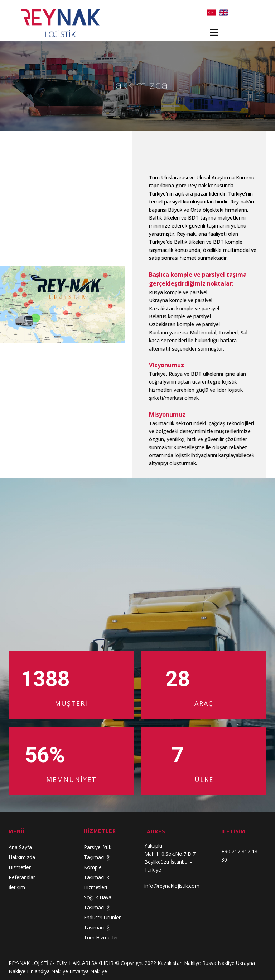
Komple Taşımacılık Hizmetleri (97, 877)
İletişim (17, 887)
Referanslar (22, 877)
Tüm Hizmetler (101, 937)
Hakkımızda (22, 857)
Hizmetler (20, 867)
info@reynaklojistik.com (172, 886)
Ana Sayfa (20, 847)
